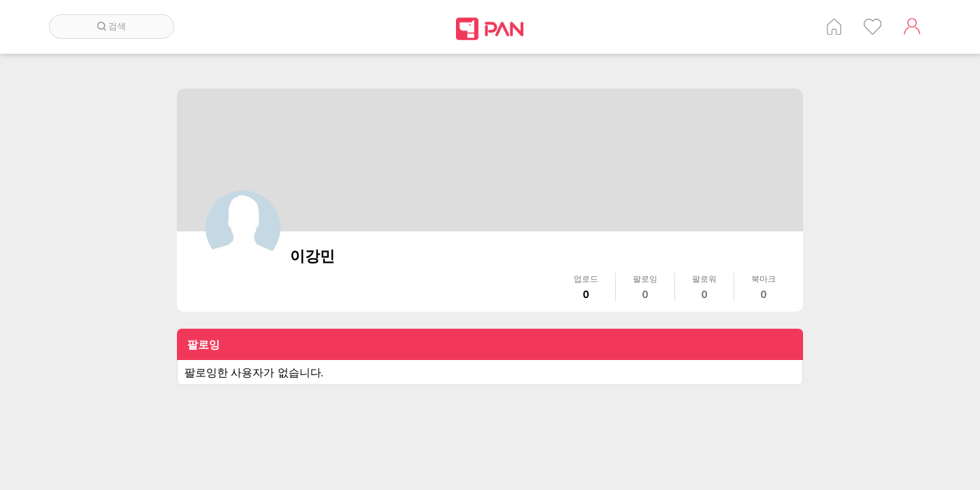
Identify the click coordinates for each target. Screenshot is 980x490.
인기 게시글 (873, 27)
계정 (912, 27)
